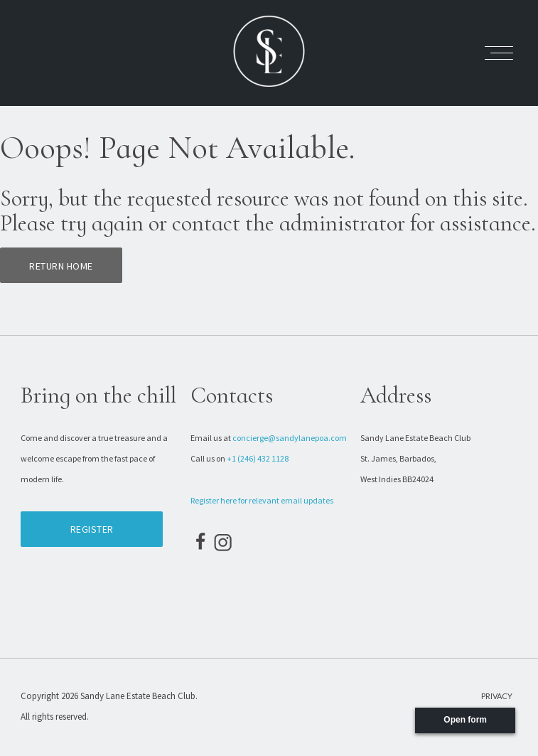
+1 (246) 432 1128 (258, 458)
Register (92, 529)
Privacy (497, 696)
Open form (465, 720)
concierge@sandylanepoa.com (290, 438)
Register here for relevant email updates (262, 500)
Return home (61, 266)
